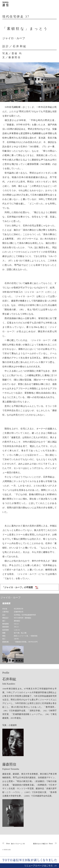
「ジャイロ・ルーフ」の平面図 (17, 587)
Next (43, 844)
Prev (16, 844)
